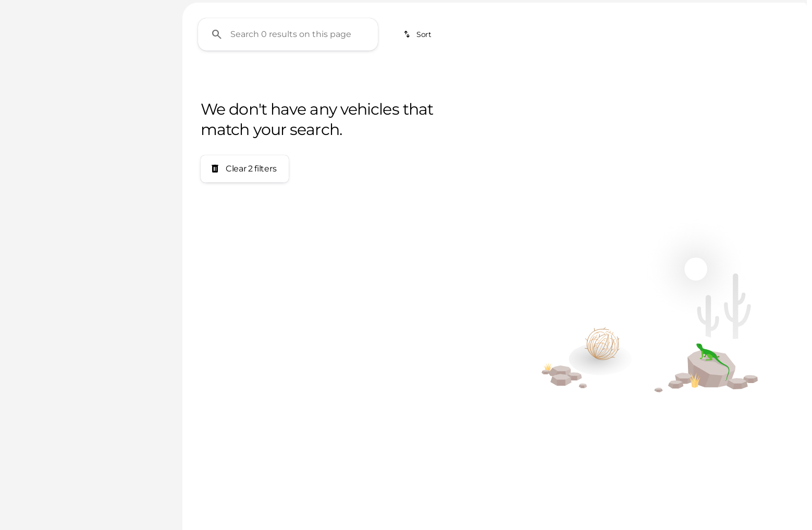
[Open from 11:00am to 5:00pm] (750, 8)
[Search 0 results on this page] (288, 131)
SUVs (361, 77)
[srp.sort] (418, 131)
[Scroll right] (795, 78)
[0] (33, 213)
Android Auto (703, 77)
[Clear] (135, 284)
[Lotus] (26, 93)
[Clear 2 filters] (245, 265)
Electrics (428, 77)
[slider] (24, 159)
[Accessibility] (29, 8)
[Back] (144, 72)
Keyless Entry (512, 77)
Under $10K (218, 77)
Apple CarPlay (608, 77)
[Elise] (61, 93)
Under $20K (293, 77)
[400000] (137, 213)
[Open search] (783, 35)
